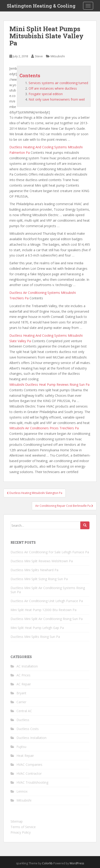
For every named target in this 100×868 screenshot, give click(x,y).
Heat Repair (25, 756)
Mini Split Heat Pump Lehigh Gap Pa (37, 628)
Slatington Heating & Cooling (41, 6)
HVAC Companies (29, 765)
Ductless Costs (28, 729)
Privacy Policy (21, 832)
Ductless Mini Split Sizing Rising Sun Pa (39, 579)
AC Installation (27, 666)
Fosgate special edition (46, 94)
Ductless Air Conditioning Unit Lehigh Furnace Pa (47, 601)
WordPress (77, 863)
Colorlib (47, 863)
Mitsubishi (58, 56)
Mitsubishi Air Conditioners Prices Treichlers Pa (44, 428)
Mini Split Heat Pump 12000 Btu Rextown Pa (43, 610)
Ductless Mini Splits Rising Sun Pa (35, 637)
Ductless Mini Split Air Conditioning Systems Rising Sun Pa (48, 590)
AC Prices (23, 675)
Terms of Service (23, 827)
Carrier (21, 702)
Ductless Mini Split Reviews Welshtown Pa (42, 561)
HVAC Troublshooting (32, 782)
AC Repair (24, 684)
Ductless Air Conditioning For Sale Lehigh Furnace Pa (50, 552)
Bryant (21, 693)
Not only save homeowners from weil (57, 99)
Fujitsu (21, 747)
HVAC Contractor (29, 773)
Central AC (24, 711)
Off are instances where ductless (53, 88)
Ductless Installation (31, 738)
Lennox (22, 791)
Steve (39, 56)
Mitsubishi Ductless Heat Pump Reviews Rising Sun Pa (49, 384)
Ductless (23, 720)
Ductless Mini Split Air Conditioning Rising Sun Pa (47, 619)
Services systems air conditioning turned (58, 83)
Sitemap (17, 821)
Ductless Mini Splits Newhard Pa (34, 570)
